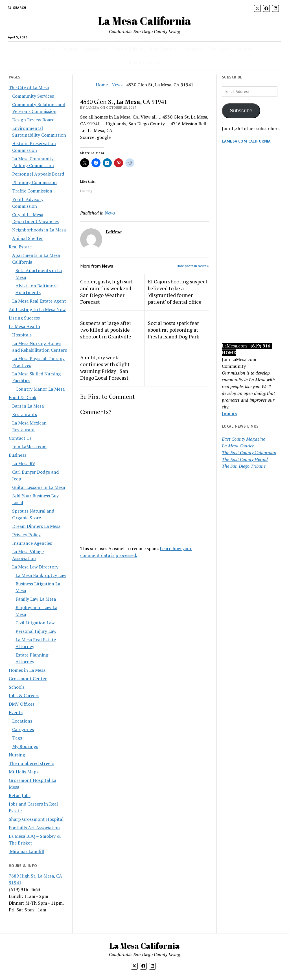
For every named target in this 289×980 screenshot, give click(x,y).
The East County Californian (249, 452)
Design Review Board (33, 120)
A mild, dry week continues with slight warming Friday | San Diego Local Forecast (105, 368)
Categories (23, 729)
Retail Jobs (20, 795)
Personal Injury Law (36, 631)
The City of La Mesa (29, 88)
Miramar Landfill (27, 851)
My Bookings (25, 746)
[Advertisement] (251, 249)
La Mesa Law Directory (35, 567)
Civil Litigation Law (35, 623)
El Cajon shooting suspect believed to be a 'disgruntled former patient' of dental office (178, 292)
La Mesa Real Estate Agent (39, 301)
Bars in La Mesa (28, 406)
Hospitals (22, 335)
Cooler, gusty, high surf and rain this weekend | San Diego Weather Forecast (107, 292)
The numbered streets (31, 763)
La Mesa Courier (238, 446)
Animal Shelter (28, 238)
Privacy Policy (26, 535)
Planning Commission (34, 182)
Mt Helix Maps (24, 772)
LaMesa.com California (246, 141)
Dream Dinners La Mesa (36, 526)
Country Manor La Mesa (40, 389)
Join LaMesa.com (29, 447)
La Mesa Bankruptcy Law (41, 575)
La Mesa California (144, 21)
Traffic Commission (32, 191)
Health (191, 49)
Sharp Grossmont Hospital (36, 819)
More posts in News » (193, 266)
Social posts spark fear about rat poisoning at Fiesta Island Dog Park (174, 330)
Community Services (33, 96)
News (242, 49)
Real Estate (161, 49)
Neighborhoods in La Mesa (39, 230)
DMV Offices (22, 704)
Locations (22, 721)
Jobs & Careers (143, 62)
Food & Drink (126, 49)
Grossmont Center (28, 679)
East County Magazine (243, 439)
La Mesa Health (24, 326)
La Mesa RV (24, 463)
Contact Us (20, 438)
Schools (17, 687)
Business (93, 49)
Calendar (70, 49)
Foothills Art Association (34, 828)
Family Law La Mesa (36, 599)
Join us (229, 414)
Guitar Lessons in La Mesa (39, 487)
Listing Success (24, 318)
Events (16, 712)
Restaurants (25, 414)
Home (44, 49)
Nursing (17, 755)
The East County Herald (245, 459)
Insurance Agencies (32, 543)
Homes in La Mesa (27, 670)
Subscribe (241, 111)
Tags (17, 738)
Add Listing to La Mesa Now (37, 309)
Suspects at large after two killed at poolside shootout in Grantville (106, 330)
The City (217, 49)
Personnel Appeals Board (38, 174)
